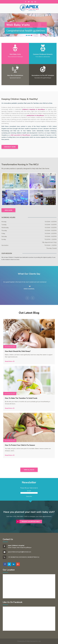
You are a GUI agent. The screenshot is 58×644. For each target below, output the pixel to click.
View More (8, 210)
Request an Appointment (31, 522)
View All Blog (29, 470)
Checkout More (10, 147)
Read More (10, 361)
